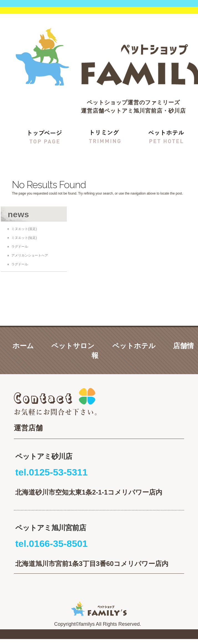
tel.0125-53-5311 (51, 472)
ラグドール (20, 247)
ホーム (23, 346)
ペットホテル (134, 346)
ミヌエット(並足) (24, 229)
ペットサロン (73, 346)
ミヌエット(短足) (24, 238)
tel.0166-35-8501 (51, 544)
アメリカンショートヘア (30, 255)
